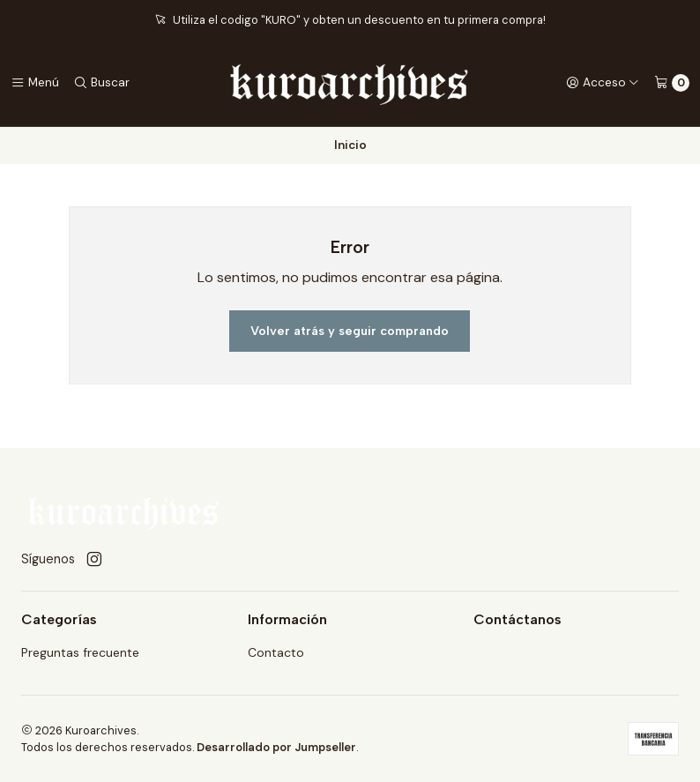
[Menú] (35, 83)
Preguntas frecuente (80, 652)
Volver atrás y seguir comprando (350, 331)
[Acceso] (603, 83)
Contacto (276, 652)
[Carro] (672, 83)
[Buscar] (101, 83)
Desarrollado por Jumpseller (276, 747)
